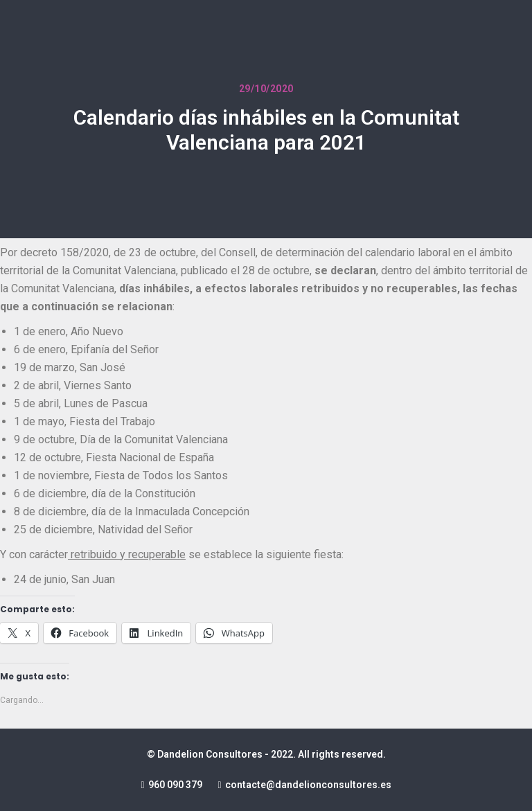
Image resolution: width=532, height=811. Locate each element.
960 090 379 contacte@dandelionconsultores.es (266, 785)
